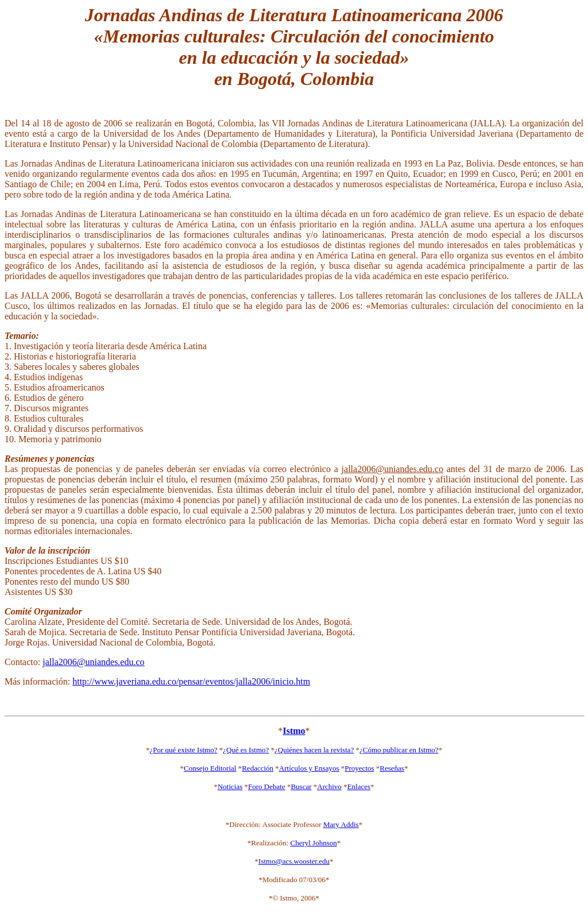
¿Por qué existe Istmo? (183, 750)
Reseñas (392, 768)
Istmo (294, 731)
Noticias (230, 787)
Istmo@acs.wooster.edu (294, 861)
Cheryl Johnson (313, 843)
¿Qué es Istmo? (246, 750)
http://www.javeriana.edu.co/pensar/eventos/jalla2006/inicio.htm (191, 681)
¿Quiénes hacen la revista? (314, 750)
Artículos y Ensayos (309, 768)
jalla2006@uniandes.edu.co (93, 662)
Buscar (301, 787)
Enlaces (359, 787)
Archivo (329, 787)
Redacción (258, 768)
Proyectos (359, 768)
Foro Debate (267, 787)
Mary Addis (341, 824)
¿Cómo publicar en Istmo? (399, 750)
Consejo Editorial (210, 768)
